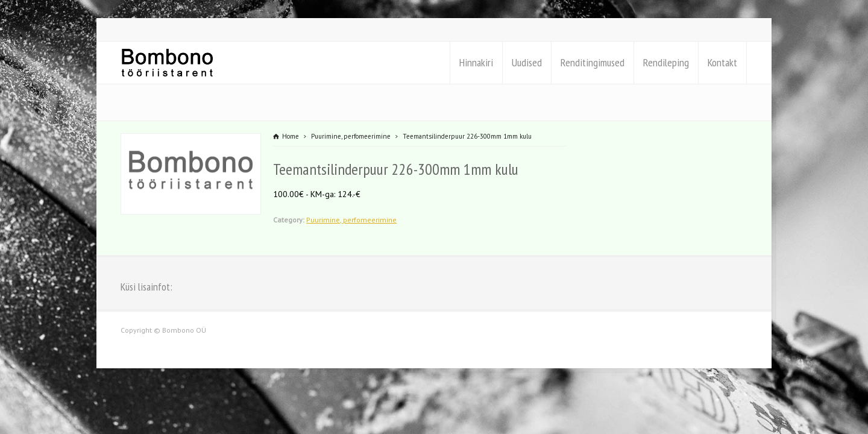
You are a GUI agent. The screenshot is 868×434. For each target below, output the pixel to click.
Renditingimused (593, 62)
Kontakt (722, 62)
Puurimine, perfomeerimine (351, 220)
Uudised (527, 62)
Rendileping (666, 62)
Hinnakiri (476, 62)
